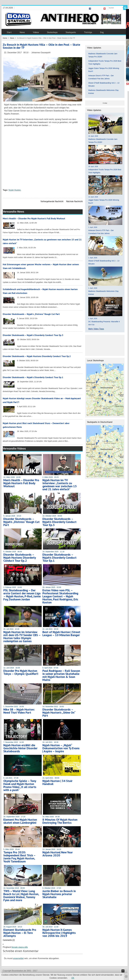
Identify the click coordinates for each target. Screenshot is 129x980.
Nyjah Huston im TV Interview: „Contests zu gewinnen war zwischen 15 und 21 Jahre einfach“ (60, 485)
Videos (36, 32)
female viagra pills (20, 947)
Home (5, 38)
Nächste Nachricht (74, 201)
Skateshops (52, 32)
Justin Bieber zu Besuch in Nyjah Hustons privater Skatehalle (59, 894)
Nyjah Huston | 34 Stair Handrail (57, 782)
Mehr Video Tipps (96, 329)
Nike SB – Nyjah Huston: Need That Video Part (19, 711)
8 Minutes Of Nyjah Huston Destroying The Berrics (60, 821)
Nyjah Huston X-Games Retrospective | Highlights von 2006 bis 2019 (59, 933)
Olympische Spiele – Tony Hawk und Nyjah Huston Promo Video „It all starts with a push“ (20, 785)
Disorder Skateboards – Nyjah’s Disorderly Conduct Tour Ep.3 (33, 335)
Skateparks (71, 32)
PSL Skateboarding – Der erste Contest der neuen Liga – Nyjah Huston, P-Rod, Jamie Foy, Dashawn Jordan (22, 595)
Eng (102, 32)
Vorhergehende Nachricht (52, 201)
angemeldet (18, 958)
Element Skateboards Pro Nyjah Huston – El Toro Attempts (20, 933)
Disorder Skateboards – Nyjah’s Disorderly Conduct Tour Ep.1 (33, 377)
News (22, 32)
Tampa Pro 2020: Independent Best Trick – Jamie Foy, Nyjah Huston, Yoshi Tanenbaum (19, 857)
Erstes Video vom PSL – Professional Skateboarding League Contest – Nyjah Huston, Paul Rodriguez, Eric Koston (60, 596)
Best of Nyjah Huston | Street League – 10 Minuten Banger (61, 634)
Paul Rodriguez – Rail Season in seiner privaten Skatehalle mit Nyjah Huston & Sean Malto (61, 675)
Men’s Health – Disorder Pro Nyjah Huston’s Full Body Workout (34, 218)
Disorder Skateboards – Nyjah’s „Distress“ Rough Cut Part (31, 314)
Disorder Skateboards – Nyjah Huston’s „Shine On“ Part (59, 712)
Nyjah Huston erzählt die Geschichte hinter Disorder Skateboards (20, 748)
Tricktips (88, 32)
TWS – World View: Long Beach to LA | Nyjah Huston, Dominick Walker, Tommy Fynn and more (21, 896)
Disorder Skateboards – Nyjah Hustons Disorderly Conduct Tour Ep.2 (37, 356)
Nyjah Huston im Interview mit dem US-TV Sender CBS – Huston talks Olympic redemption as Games (22, 637)
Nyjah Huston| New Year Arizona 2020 (58, 854)
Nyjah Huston (15, 190)
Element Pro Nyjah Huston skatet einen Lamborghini (20, 821)
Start (9, 32)
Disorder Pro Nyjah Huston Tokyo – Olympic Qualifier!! (21, 672)
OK (73, 978)
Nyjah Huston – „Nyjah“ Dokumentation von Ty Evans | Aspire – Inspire (61, 748)
